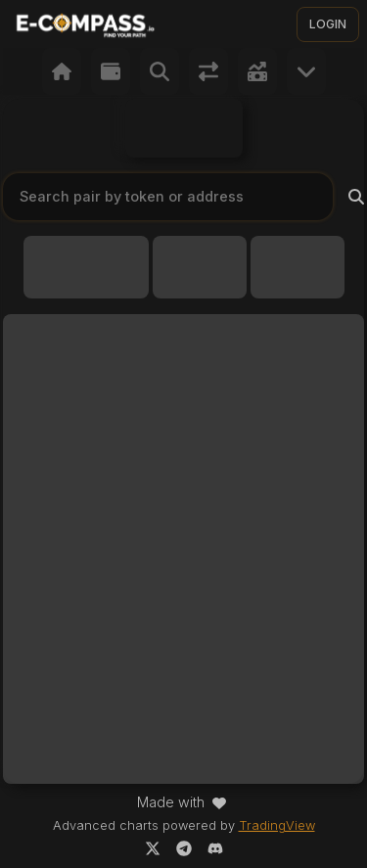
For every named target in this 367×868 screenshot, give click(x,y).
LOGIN (328, 24)
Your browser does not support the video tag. (184, 128)
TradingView (277, 825)
